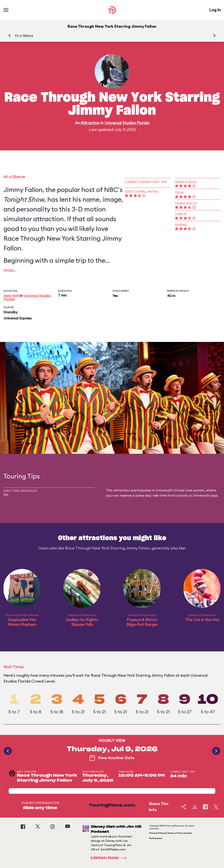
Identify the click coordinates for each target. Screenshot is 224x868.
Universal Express (18, 318)
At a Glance (24, 36)
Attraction (90, 123)
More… (10, 271)
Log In (215, 10)
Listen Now (110, 858)
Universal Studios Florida (127, 123)
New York (11, 296)
